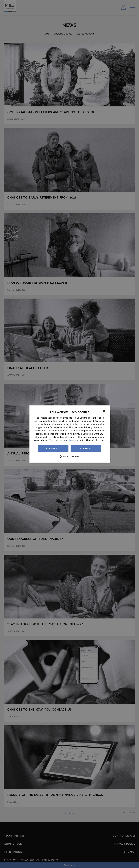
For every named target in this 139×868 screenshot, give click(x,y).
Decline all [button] (86, 448)
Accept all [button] (53, 448)
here (72, 440)
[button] (69, 456)
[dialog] (69, 434)
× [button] (104, 411)
